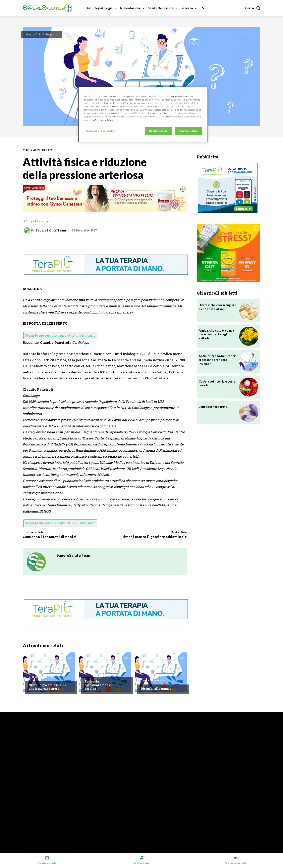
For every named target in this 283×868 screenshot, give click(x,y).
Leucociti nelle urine (213, 407)
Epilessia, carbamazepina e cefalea (98, 685)
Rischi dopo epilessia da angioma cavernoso (47, 687)
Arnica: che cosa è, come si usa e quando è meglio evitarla (217, 334)
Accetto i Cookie (188, 131)
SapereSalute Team (51, 230)
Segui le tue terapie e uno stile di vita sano (60, 335)
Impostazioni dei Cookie (101, 131)
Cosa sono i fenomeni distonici (50, 537)
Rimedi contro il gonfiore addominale (154, 537)
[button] (253, 8)
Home (29, 34)
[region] (143, 114)
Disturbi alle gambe (156, 688)
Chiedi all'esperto (46, 34)
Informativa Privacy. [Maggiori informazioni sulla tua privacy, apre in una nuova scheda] (104, 120)
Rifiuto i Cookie (158, 131)
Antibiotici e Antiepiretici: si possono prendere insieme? (217, 360)
